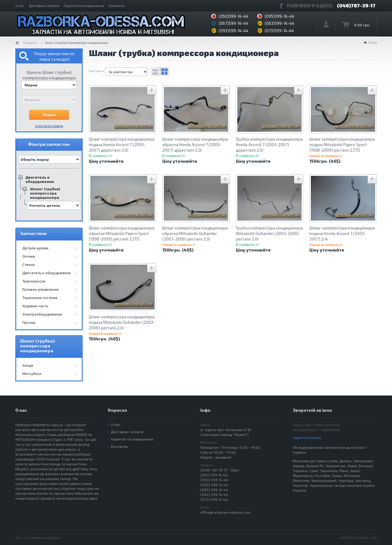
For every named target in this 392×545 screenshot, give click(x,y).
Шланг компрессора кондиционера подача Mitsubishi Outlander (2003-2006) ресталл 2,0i (122, 322)
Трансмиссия (34, 281)
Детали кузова (35, 248)
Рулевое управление (41, 289)
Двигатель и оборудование (40, 179)
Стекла (28, 264)
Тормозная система (40, 297)
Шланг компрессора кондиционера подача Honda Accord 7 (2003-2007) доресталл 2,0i (122, 145)
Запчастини (33, 233)
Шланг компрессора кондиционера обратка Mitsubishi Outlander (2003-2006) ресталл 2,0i (195, 233)
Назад (373, 42)
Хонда (28, 365)
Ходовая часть (35, 306)
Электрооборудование (42, 314)
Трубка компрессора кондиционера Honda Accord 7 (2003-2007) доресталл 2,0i (269, 145)
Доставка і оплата (44, 6)
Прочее (29, 322)
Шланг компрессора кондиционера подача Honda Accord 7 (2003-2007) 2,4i (342, 233)
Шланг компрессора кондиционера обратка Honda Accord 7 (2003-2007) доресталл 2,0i (195, 145)
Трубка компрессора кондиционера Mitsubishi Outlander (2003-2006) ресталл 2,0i (269, 233)
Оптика (29, 256)
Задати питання (307, 437)
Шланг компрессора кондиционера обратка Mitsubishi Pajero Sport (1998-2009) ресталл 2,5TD (122, 233)
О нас (20, 6)
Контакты (117, 6)
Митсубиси (32, 373)
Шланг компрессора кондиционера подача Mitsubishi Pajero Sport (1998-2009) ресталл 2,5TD (342, 145)
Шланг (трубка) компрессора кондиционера (45, 193)
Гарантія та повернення (84, 6)
